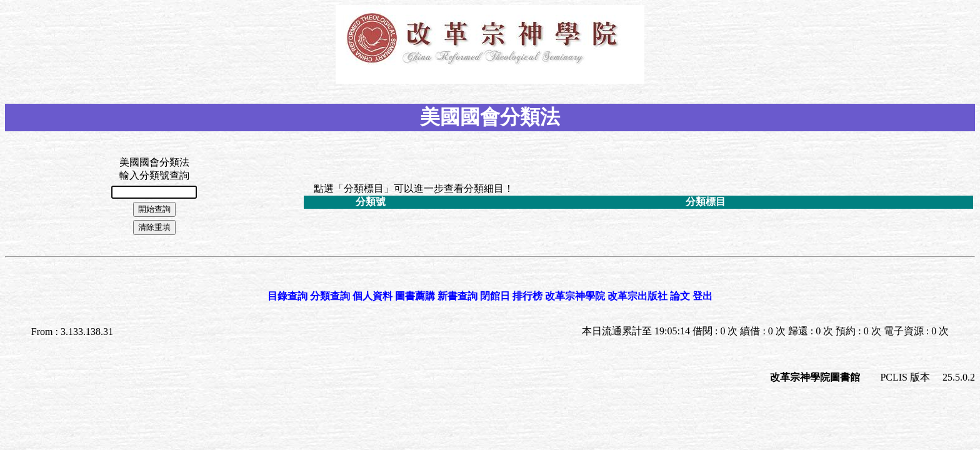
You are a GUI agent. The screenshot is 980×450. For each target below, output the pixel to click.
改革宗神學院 (575, 296)
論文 (680, 296)
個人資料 (372, 296)
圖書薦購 (415, 296)
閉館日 (495, 296)
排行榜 (527, 296)
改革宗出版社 (637, 296)
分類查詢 (330, 296)
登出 (702, 296)
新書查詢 (457, 296)
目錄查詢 (287, 296)
